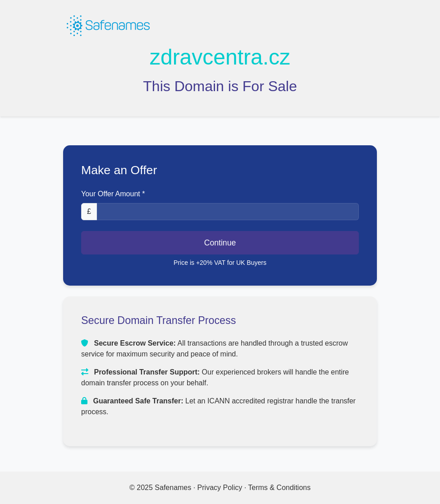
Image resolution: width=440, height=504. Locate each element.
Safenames (174, 488)
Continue (220, 243)
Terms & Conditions (279, 488)
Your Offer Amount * (113, 194)
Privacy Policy (220, 488)
